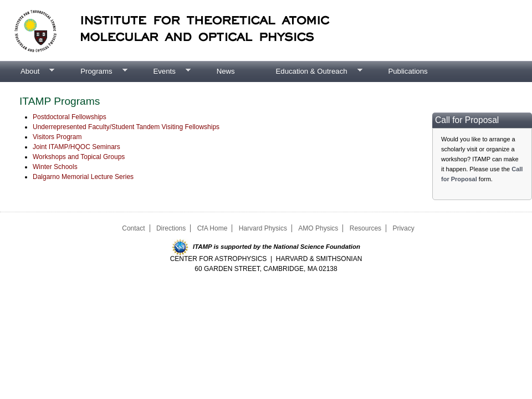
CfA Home (213, 228)
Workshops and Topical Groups (79, 157)
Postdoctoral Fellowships (70, 117)
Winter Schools (55, 167)
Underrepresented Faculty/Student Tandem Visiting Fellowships (126, 127)
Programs (93, 71)
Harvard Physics (263, 228)
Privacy (403, 228)
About (27, 71)
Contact (133, 228)
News (226, 71)
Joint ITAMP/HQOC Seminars (76, 147)
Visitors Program (57, 137)
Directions (171, 228)
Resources (365, 228)
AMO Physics (318, 228)
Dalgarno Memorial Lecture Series (83, 177)
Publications (408, 71)
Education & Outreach (309, 71)
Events (161, 71)
